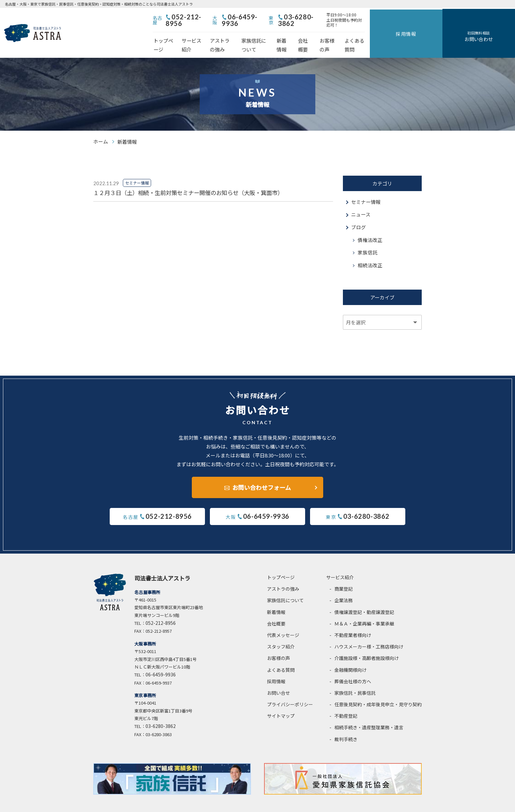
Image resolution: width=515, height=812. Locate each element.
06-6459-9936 (297, 17)
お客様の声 (393, 35)
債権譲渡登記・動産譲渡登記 (364, 598)
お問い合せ (279, 679)
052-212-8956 (228, 17)
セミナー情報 (366, 187)
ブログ (358, 212)
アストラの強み (255, 35)
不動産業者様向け (353, 621)
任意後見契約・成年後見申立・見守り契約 (378, 691)
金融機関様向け (350, 656)
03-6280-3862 (365, 17)
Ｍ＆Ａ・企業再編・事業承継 (364, 609)
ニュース (361, 199)
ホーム (101, 126)
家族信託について (300, 35)
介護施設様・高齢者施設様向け (367, 644)
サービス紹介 (216, 35)
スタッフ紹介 (281, 633)
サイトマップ (281, 702)
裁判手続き (346, 725)
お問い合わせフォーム (262, 473)
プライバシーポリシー (290, 691)
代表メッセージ (283, 621)
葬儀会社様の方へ (353, 667)
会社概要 (363, 35)
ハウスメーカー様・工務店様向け (369, 633)
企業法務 (344, 586)
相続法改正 (370, 251)
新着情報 (336, 35)
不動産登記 (346, 702)
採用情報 (464, 25)
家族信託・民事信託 (355, 679)
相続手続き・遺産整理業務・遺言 (369, 713)
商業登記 (344, 575)
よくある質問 (427, 35)
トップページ (179, 35)
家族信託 (368, 238)
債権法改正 (370, 225)
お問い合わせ (498, 29)
